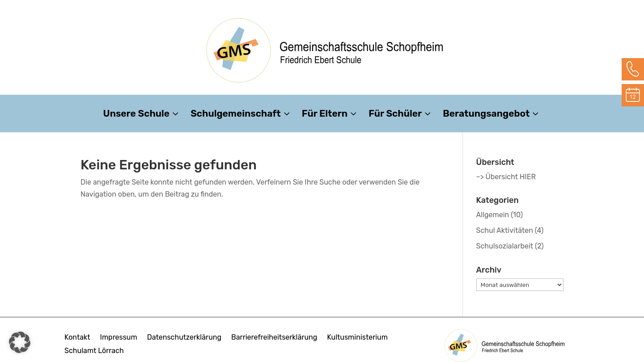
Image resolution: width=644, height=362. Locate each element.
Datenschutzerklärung (184, 338)
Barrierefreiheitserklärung (274, 338)
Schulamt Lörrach (94, 351)
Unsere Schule (137, 115)
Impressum (119, 338)
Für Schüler (395, 115)
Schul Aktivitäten (505, 230)
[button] (20, 342)
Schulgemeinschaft (236, 115)
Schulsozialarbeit (505, 246)
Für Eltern (325, 115)
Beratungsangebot (486, 115)
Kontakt (77, 338)
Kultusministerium (357, 338)
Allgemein (493, 215)
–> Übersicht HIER (506, 177)
